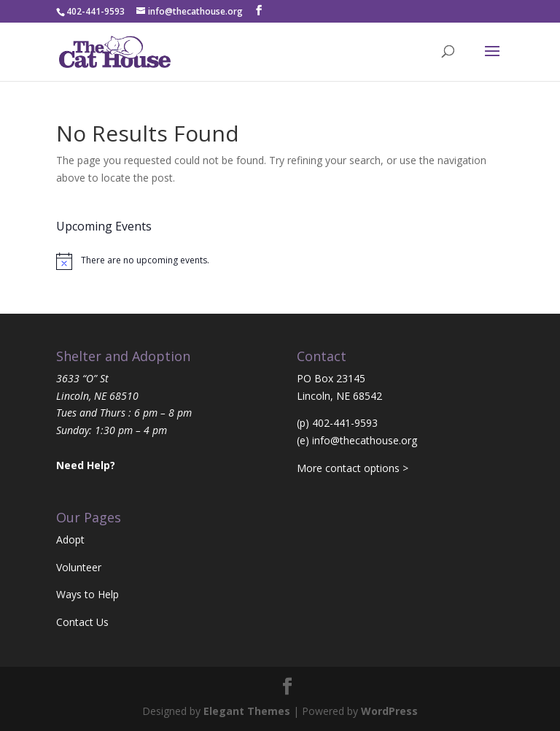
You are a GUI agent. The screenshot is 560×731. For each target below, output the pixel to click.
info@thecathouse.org (365, 440)
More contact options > (353, 468)
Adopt (70, 539)
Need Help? (86, 465)
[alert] (280, 261)
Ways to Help (87, 594)
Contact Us (82, 622)
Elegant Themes (247, 711)
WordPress (389, 711)
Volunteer (79, 567)
